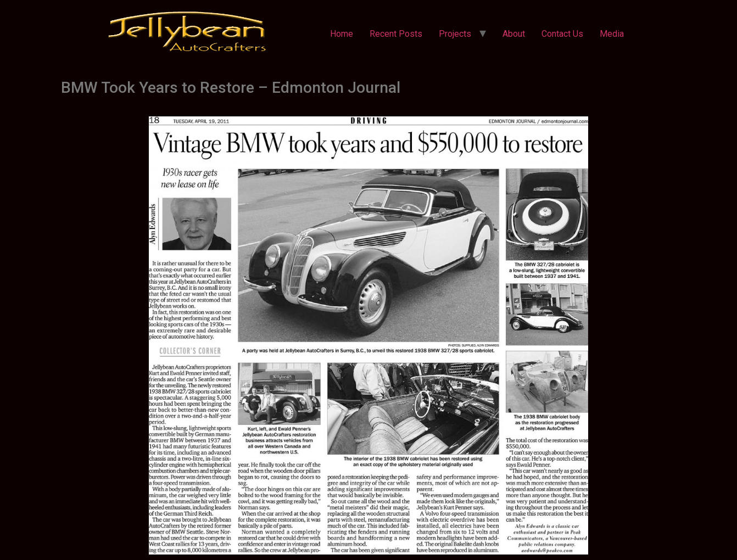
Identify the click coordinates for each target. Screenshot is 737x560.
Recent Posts (396, 34)
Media (612, 34)
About (514, 34)
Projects (455, 34)
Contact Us (562, 34)
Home (342, 34)
